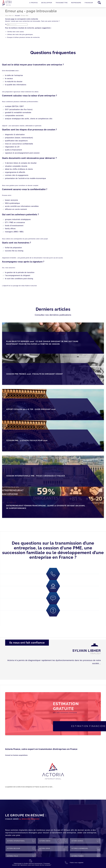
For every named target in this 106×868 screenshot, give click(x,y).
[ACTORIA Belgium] (21, 849)
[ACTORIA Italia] (21, 856)
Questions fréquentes (53, 53)
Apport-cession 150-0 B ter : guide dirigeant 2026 (31, 409)
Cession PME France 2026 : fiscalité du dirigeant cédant (35, 374)
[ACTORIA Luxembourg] (85, 849)
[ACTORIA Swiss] (53, 841)
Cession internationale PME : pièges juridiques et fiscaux (36, 476)
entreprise (29, 787)
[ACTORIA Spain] (53, 849)
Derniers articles (53, 309)
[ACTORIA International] (21, 841)
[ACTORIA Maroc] (85, 841)
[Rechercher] (18, 25)
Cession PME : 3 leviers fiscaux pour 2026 (27, 440)
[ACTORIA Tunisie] (85, 856)
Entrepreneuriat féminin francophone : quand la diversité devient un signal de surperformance (46, 507)
